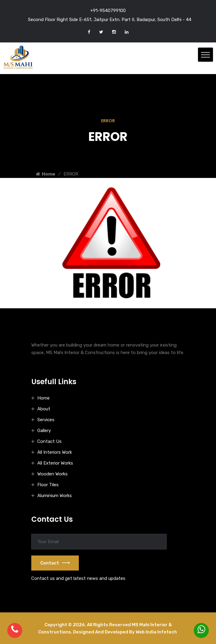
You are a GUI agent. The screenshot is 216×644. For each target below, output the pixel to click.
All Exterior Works (55, 463)
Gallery (44, 431)
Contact (55, 563)
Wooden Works (52, 474)
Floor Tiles (48, 485)
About (44, 409)
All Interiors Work (55, 452)
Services (46, 420)
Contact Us (49, 441)
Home (46, 174)
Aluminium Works (55, 496)
